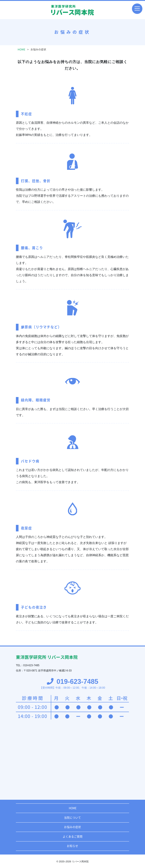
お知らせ (72, 846)
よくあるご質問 (73, 837)
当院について (72, 818)
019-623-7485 (76, 682)
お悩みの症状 (72, 827)
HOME (73, 808)
